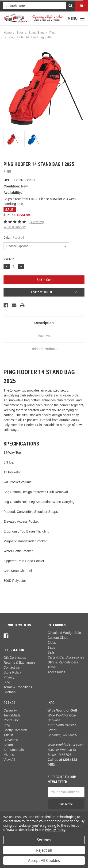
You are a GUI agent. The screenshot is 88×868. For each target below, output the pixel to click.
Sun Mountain (14, 750)
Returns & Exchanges (19, 662)
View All (9, 760)
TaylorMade (12, 715)
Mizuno (9, 755)
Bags (20, 32)
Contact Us (12, 667)
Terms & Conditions (18, 687)
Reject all (44, 850)
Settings (44, 840)
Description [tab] (44, 323)
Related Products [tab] (44, 349)
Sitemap (10, 692)
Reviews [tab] (44, 336)
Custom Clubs (58, 638)
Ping (52, 32)
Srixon (8, 745)
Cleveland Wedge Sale (64, 633)
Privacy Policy (55, 830)
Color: (14, 238)
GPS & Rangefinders (63, 662)
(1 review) (36, 222)
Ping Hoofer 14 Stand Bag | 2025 (31, 37)
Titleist (8, 735)
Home (8, 32)
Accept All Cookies (44, 860)
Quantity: (9, 259)
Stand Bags (36, 32)
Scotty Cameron (15, 730)
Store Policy (12, 672)
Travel (52, 667)
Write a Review (15, 227)
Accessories (56, 672)
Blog (7, 682)
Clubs (52, 643)
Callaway (10, 710)
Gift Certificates (15, 658)
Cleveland (11, 740)
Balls (51, 652)
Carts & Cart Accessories (66, 657)
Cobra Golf (11, 720)
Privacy (9, 677)
